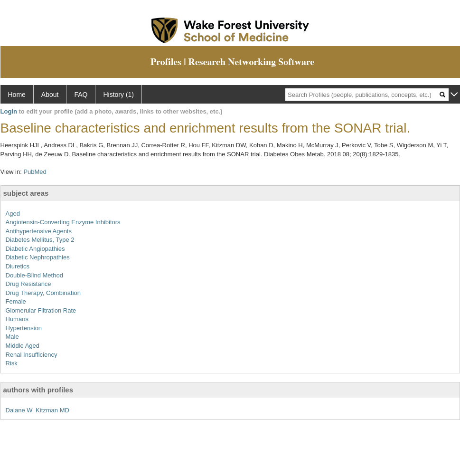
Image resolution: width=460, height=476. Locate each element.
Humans (17, 319)
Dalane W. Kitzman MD (38, 410)
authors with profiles (38, 390)
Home (17, 95)
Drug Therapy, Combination (43, 293)
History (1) (118, 95)
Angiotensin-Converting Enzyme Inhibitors (63, 222)
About (50, 95)
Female (16, 301)
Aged (13, 214)
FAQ (81, 95)
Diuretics (18, 266)
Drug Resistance (28, 284)
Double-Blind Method (34, 275)
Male (12, 337)
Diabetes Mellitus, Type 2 (40, 240)
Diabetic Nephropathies (38, 257)
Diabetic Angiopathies (35, 249)
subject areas (26, 193)
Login (9, 111)
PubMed (35, 172)
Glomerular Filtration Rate (41, 310)
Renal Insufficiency (32, 355)
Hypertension (24, 328)
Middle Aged (23, 346)
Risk (12, 363)
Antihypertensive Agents (39, 231)
